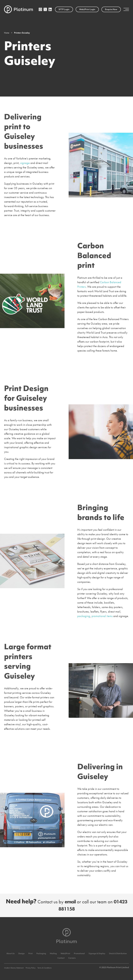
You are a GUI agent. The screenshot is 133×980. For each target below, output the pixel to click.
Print (30, 954)
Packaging (41, 954)
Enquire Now (111, 10)
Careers (72, 958)
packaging (84, 616)
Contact (61, 958)
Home (7, 33)
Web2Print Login (87, 10)
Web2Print (65, 954)
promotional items (102, 616)
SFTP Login (64, 10)
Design (21, 954)
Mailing (53, 954)
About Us (10, 954)
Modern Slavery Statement (14, 968)
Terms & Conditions (45, 968)
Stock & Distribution (118, 954)
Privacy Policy (31, 968)
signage (25, 163)
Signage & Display (97, 954)
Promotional (79, 954)
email (70, 902)
